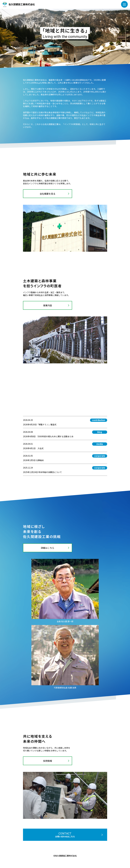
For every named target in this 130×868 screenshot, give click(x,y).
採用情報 (48, 761)
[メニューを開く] (124, 4)
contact (65, 835)
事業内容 (48, 305)
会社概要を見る (48, 194)
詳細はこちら (48, 548)
